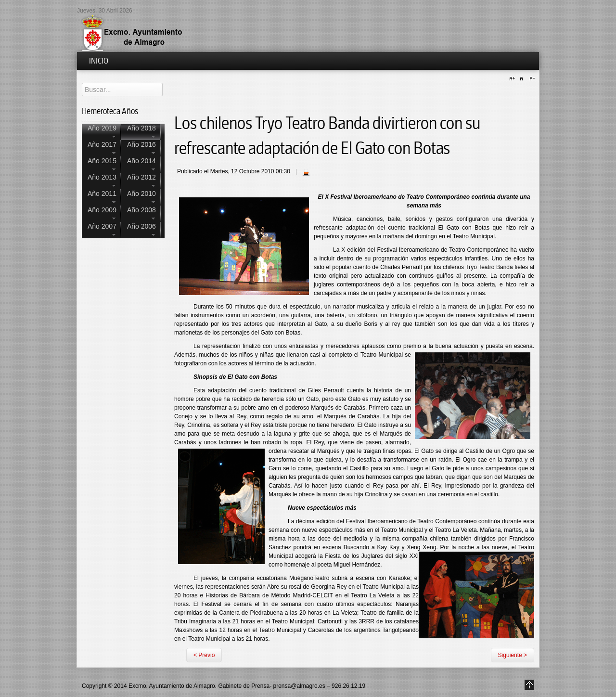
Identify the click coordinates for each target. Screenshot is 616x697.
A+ (513, 79)
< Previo (204, 655)
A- (531, 79)
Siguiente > (513, 655)
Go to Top (529, 685)
